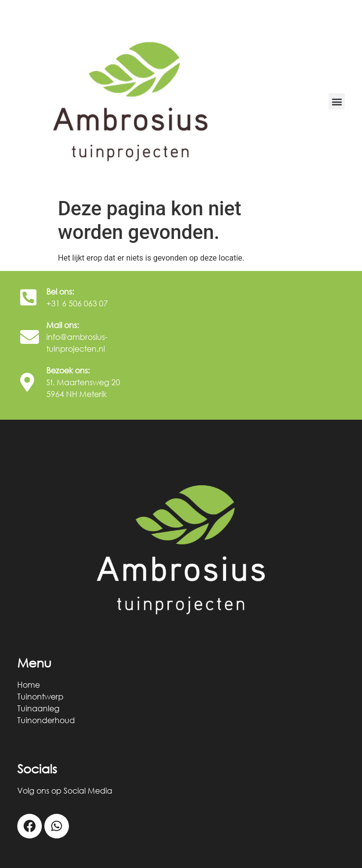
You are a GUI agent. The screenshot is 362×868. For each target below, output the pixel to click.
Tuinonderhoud (46, 720)
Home (29, 685)
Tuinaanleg (38, 708)
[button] (337, 101)
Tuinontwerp (40, 697)
